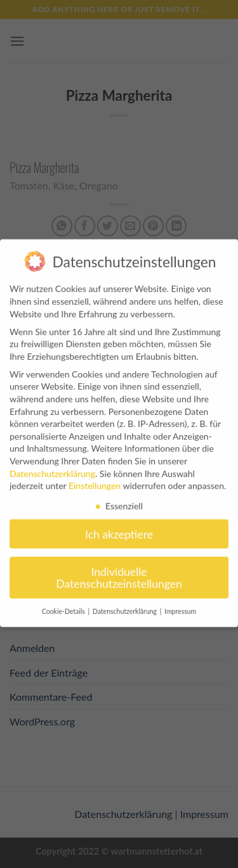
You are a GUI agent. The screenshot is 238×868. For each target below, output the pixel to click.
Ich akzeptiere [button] (119, 526)
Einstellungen (95, 477)
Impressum (180, 603)
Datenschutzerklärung (52, 465)
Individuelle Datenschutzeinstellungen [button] (119, 569)
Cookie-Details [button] (64, 603)
